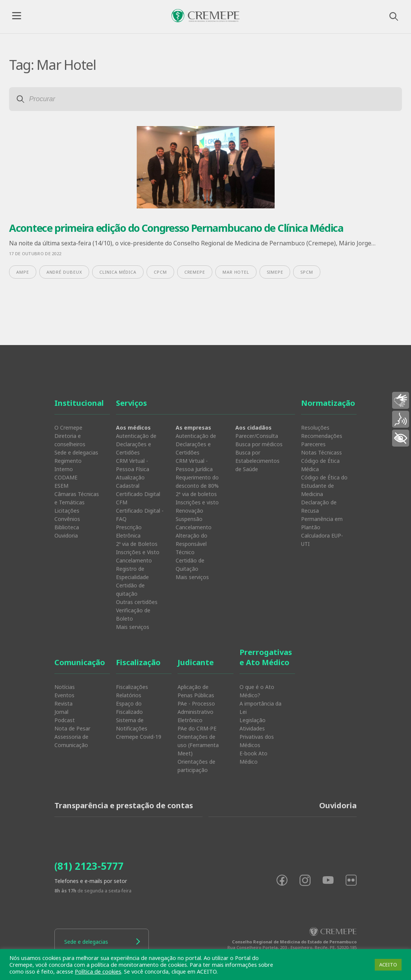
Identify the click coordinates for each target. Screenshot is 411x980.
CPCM (160, 272)
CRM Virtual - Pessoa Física (133, 465)
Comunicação (80, 662)
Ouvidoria (66, 535)
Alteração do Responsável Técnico (192, 544)
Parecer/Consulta (257, 436)
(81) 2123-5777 (89, 866)
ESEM (61, 486)
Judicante (196, 662)
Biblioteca (67, 527)
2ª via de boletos (196, 494)
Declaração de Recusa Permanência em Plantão (322, 515)
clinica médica (118, 272)
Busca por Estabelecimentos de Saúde (257, 461)
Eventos (64, 695)
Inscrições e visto (197, 502)
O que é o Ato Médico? (257, 691)
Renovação (189, 511)
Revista (63, 703)
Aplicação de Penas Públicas (196, 691)
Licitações (67, 511)
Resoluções (315, 428)
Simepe (275, 272)
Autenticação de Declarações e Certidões (136, 444)
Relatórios (129, 695)
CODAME (66, 477)
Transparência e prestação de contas (124, 805)
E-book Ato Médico (253, 757)
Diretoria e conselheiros (70, 440)
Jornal (61, 712)
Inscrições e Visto (138, 552)
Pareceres (313, 444)
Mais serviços (133, 627)
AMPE (23, 272)
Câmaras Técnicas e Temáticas (77, 498)
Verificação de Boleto (133, 614)
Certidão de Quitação (190, 565)
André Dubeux (64, 272)
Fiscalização (138, 662)
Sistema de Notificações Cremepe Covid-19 (139, 728)
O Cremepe (68, 428)
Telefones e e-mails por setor (91, 881)
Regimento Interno (68, 465)
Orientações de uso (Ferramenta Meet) (198, 745)
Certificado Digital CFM (138, 498)
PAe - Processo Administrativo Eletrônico (196, 712)
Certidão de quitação (130, 589)
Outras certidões (137, 602)
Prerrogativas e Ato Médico (266, 657)
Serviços (131, 403)
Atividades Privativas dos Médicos (257, 737)
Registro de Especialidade (132, 573)
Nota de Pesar (72, 728)
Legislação (253, 720)
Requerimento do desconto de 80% (197, 482)
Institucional (79, 403)
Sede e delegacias (76, 452)
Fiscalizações (132, 687)
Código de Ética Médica (320, 465)
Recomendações (322, 436)
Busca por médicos (259, 444)
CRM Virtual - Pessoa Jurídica (194, 465)
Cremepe (195, 272)
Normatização (328, 403)
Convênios (67, 519)
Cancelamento (134, 560)
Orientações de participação (196, 766)
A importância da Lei (260, 708)
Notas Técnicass (321, 452)
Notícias (65, 687)
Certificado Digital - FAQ (140, 515)
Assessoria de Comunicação (71, 741)
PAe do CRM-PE (197, 728)
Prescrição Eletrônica (129, 531)
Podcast (65, 720)
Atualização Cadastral (130, 482)
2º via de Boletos (137, 544)
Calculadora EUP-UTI (322, 540)
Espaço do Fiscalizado (129, 708)
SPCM (307, 272)
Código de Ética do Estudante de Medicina (324, 486)
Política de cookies (98, 971)
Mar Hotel (236, 272)
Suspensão (189, 519)
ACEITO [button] (388, 965)
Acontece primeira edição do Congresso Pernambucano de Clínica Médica (176, 228)
